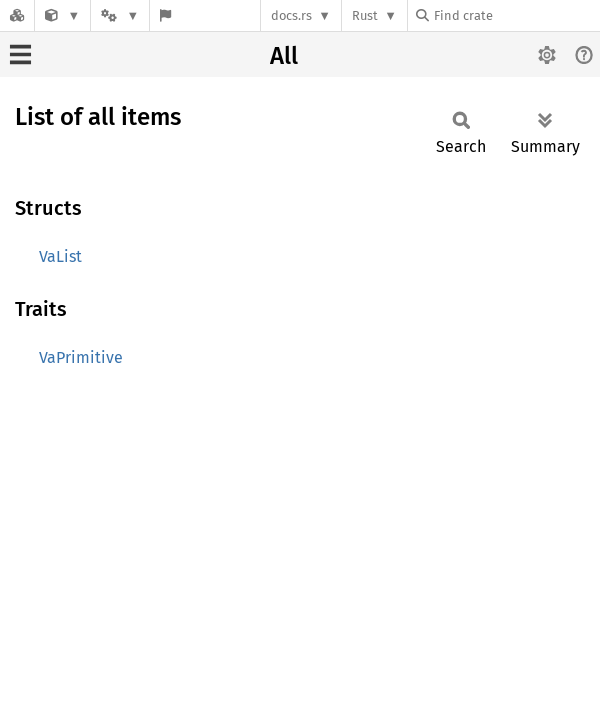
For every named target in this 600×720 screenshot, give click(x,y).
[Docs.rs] (17, 15)
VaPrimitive (81, 357)
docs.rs (291, 15)
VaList (60, 256)
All (284, 56)
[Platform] (120, 15)
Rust (365, 15)
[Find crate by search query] (516, 15)
